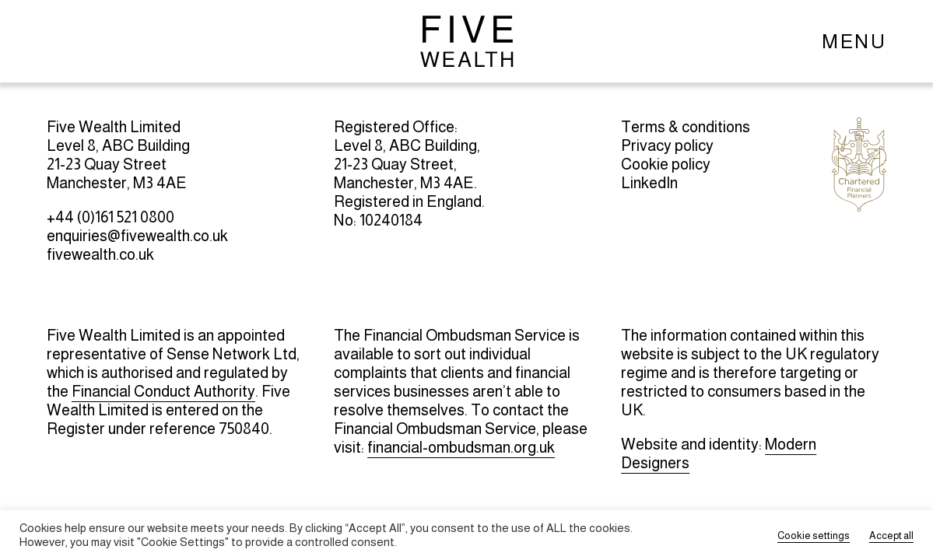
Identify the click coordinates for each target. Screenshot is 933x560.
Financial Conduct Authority (163, 391)
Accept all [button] (891, 535)
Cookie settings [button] (814, 535)
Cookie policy (666, 164)
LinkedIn (649, 183)
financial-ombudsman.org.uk (461, 447)
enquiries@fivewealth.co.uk (137, 236)
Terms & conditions (686, 127)
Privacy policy (667, 145)
